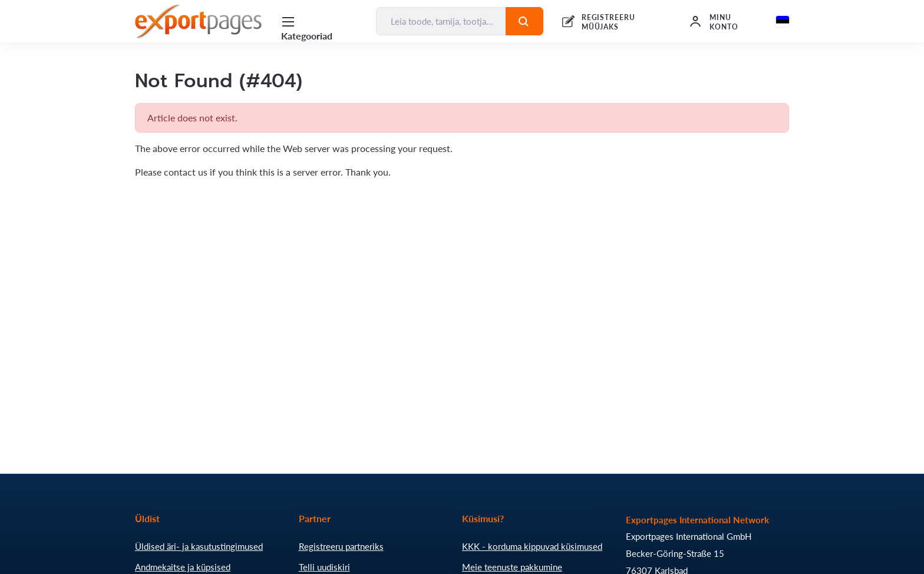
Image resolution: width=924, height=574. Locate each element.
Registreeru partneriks (341, 546)
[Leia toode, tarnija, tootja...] (441, 21)
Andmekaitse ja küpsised (183, 567)
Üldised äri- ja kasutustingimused (199, 546)
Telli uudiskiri (324, 567)
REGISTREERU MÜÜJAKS (609, 22)
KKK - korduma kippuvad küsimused (532, 546)
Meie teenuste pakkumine (512, 567)
